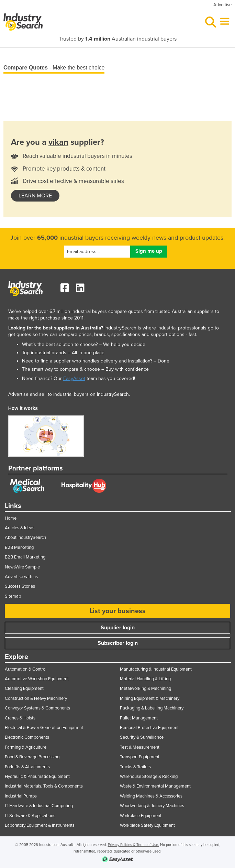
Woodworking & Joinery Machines (152, 806)
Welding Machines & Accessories (151, 796)
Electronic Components (27, 737)
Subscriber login (118, 643)
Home (11, 518)
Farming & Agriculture (26, 747)
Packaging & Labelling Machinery (152, 708)
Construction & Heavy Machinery (36, 698)
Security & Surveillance (142, 737)
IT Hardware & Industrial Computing (39, 806)
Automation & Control (26, 669)
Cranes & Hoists (20, 718)
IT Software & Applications (30, 816)
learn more (35, 196)
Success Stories (20, 586)
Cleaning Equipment (24, 688)
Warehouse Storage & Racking (149, 777)
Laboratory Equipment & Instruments (40, 825)
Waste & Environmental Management (155, 786)
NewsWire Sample (22, 567)
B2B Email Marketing (25, 557)
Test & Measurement (140, 747)
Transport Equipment (140, 757)
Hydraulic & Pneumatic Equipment (37, 777)
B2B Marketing (19, 547)
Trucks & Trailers (135, 767)
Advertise (222, 5)
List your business (117, 611)
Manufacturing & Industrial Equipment (156, 669)
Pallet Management (139, 718)
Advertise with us (21, 577)
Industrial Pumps (21, 796)
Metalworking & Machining (146, 688)
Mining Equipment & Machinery (150, 698)
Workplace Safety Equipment (147, 825)
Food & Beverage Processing (32, 757)
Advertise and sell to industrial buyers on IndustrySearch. (69, 394)
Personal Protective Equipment (149, 728)
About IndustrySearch (25, 538)
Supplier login (118, 628)
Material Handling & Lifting (145, 679)
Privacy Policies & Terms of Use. (133, 845)
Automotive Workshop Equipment (37, 679)
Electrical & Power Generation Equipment (44, 728)
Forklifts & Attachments (27, 767)
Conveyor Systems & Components (37, 708)
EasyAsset (74, 378)
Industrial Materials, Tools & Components (44, 786)
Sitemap (13, 596)
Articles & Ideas (20, 528)
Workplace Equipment (141, 816)
